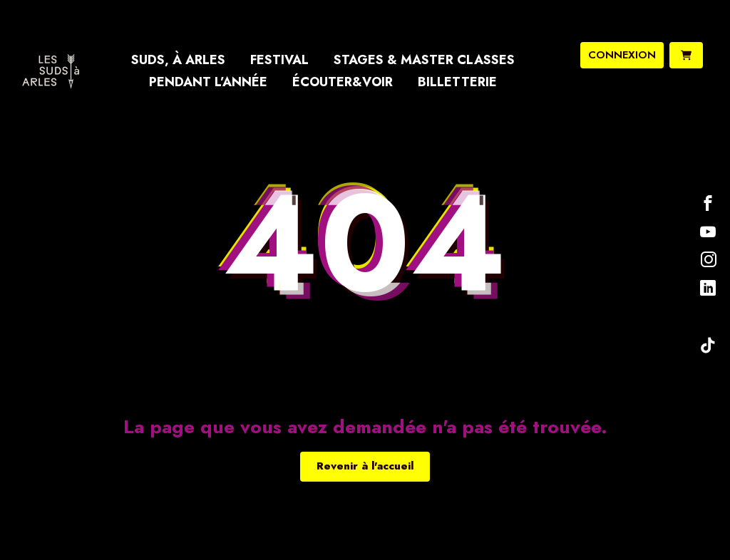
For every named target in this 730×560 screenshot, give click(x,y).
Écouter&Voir (343, 82)
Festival (279, 60)
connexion (622, 55)
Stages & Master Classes (424, 60)
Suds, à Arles (178, 60)
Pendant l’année (208, 82)
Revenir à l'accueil (365, 466)
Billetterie (457, 82)
